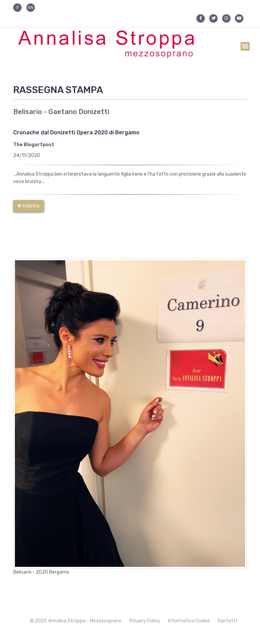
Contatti (227, 621)
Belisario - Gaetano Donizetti (61, 112)
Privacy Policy (145, 621)
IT (18, 7)
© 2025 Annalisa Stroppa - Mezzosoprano (76, 621)
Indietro (29, 206)
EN (31, 7)
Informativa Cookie (189, 621)
